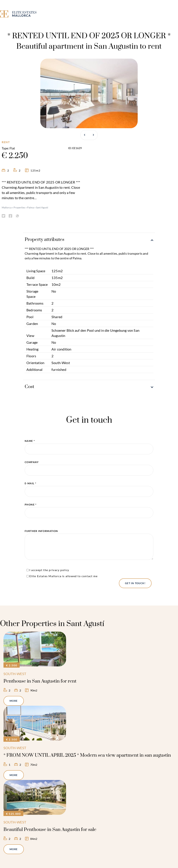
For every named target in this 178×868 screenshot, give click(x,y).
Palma (31, 207)
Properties (19, 207)
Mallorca (7, 207)
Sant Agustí (42, 207)
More (14, 701)
